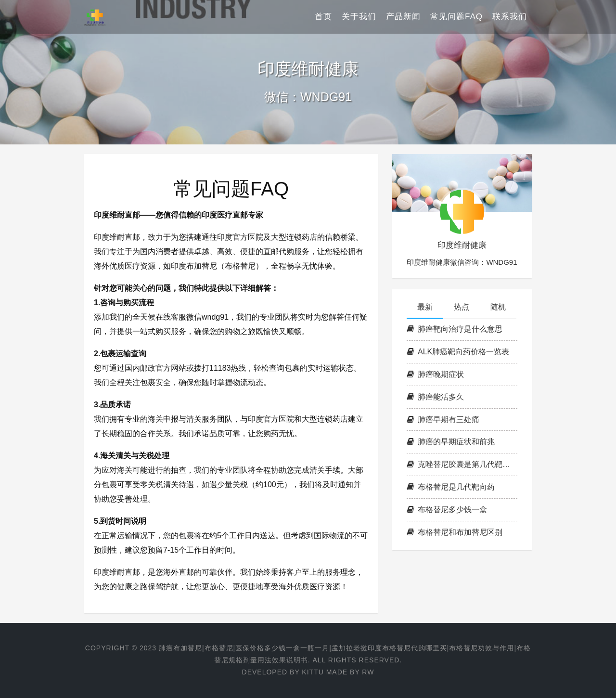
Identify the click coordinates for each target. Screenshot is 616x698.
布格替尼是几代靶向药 (451, 487)
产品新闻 (403, 17)
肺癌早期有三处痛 (443, 420)
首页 (323, 17)
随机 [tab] (498, 307)
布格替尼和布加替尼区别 (455, 532)
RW (368, 672)
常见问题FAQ (456, 17)
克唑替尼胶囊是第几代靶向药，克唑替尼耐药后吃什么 (462, 464)
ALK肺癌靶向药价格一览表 (458, 352)
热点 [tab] (462, 307)
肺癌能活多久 (435, 397)
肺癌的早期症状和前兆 (451, 442)
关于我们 (359, 17)
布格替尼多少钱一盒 (447, 510)
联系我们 (510, 17)
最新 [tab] (425, 307)
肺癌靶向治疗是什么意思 (455, 329)
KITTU (313, 672)
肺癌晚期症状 (435, 374)
